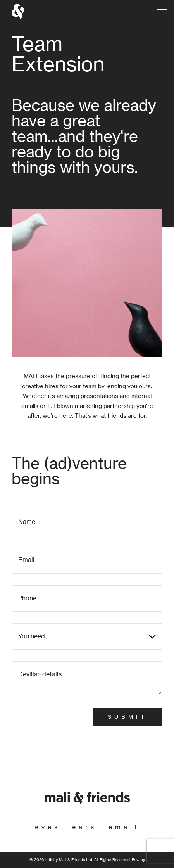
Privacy (138, 860)
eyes (48, 827)
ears (84, 827)
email (124, 827)
